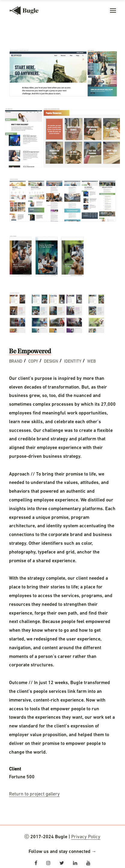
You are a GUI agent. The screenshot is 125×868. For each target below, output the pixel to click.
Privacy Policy (86, 837)
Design (51, 362)
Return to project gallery (34, 794)
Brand (16, 362)
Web (91, 362)
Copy (33, 362)
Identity (73, 362)
